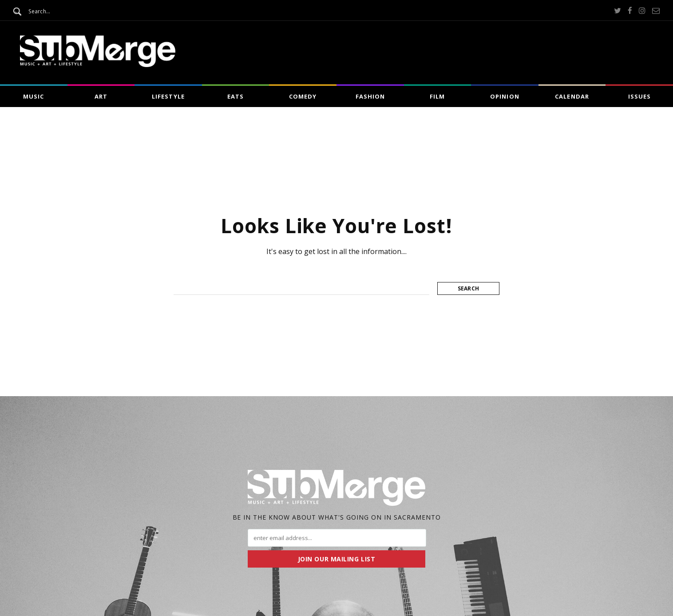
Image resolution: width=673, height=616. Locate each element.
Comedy (303, 96)
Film (437, 96)
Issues (639, 96)
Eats (236, 96)
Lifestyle (168, 96)
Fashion (370, 96)
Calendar (572, 96)
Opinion (505, 96)
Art (101, 96)
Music (34, 96)
